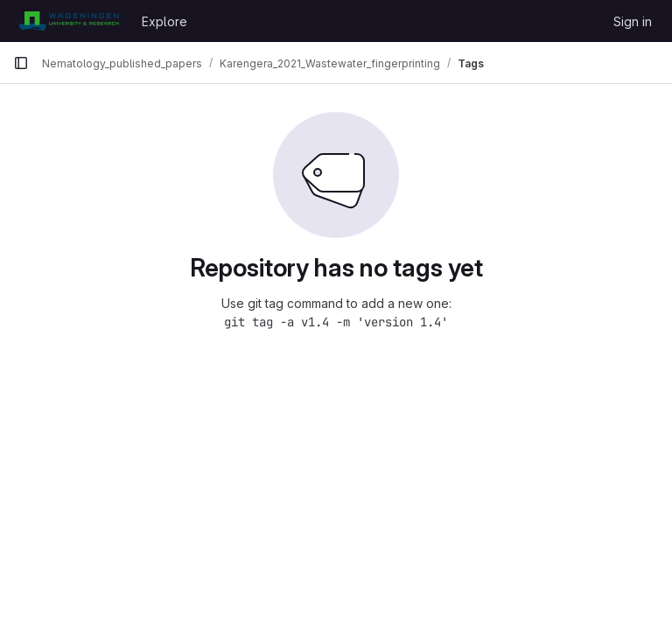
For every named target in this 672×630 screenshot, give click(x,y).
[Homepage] (69, 21)
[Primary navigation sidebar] (21, 63)
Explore (164, 21)
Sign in (633, 21)
